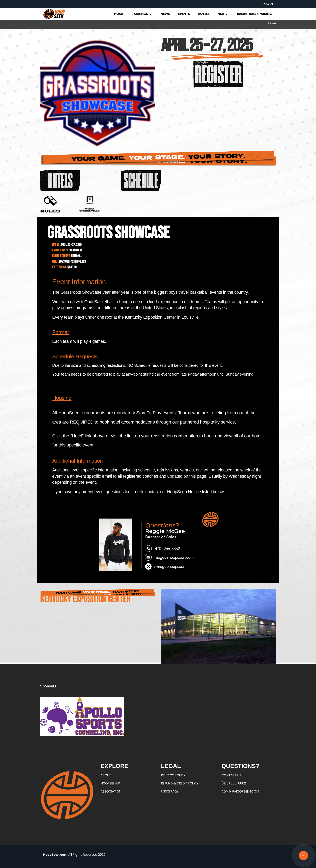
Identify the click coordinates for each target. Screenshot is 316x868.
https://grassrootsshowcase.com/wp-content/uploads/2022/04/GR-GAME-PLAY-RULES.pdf (50, 204)
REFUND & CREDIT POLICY (180, 783)
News (165, 14)
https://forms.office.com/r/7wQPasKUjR (89, 204)
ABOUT (106, 775)
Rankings (142, 14)
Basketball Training (254, 14)
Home (119, 14)
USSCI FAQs (170, 791)
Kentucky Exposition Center (85, 599)
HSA (223, 14)
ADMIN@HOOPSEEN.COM (240, 791)
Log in (268, 4)
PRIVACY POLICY (173, 775)
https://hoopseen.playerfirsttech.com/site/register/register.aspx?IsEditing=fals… (218, 74)
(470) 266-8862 (234, 783)
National (76, 256)
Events (184, 14)
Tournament (75, 250)
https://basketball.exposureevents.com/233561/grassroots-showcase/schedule (141, 180)
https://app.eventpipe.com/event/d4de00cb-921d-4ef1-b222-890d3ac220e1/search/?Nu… (60, 180)
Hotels (204, 14)
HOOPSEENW (110, 783)
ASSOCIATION (111, 791)
